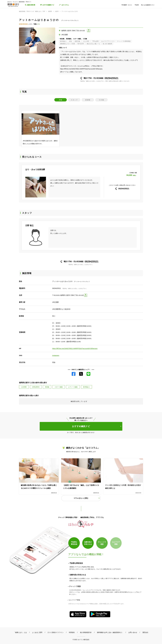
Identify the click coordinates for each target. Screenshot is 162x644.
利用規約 (72, 632)
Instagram (56, 355)
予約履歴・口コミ (127, 5)
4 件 (38, 24)
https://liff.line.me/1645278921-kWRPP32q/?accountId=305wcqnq (75, 348)
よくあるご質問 (37, 632)
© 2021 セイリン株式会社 (81, 640)
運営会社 (145, 632)
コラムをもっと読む (81, 498)
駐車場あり (87, 387)
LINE (88, 374)
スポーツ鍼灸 (59, 387)
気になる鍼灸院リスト (148, 5)
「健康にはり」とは (20, 632)
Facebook (74, 374)
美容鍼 (47, 387)
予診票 (137, 5)
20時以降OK (36, 387)
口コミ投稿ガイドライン (56, 632)
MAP (89, 31)
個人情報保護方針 (86, 632)
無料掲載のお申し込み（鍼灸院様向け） (110, 632)
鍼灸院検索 (31, 5)
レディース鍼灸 (73, 387)
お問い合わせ (133, 632)
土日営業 (24, 387)
